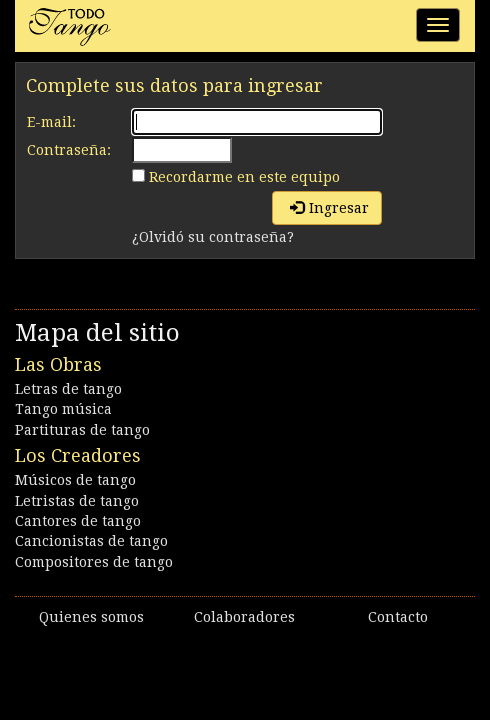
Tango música (63, 409)
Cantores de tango (78, 521)
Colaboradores (244, 617)
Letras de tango (68, 389)
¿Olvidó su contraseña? (213, 237)
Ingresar (329, 207)
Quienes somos (91, 617)
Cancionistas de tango (91, 541)
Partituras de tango (82, 430)
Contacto (398, 617)
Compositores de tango (94, 562)
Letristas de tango (77, 501)
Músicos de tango (75, 480)
